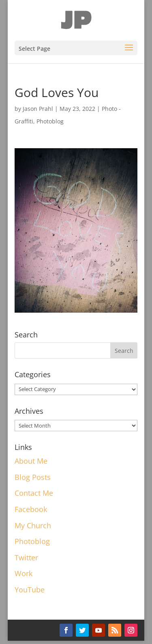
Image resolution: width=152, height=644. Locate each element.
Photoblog (50, 121)
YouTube (30, 590)
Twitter (26, 558)
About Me (31, 461)
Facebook (31, 509)
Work (24, 573)
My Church (33, 525)
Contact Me (34, 493)
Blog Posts (33, 477)
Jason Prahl (38, 109)
